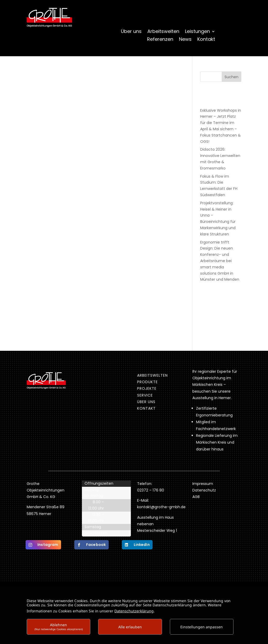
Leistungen (197, 32)
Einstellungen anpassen (202, 627)
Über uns (131, 32)
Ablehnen (59, 627)
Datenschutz (204, 490)
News (185, 40)
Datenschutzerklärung (134, 611)
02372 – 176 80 (151, 490)
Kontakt (206, 40)
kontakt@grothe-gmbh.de (161, 507)
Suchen (231, 77)
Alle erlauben (130, 627)
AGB (196, 497)
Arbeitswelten (163, 32)
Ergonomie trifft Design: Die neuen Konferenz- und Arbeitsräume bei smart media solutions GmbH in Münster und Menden (220, 261)
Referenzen (160, 40)
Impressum (203, 484)
